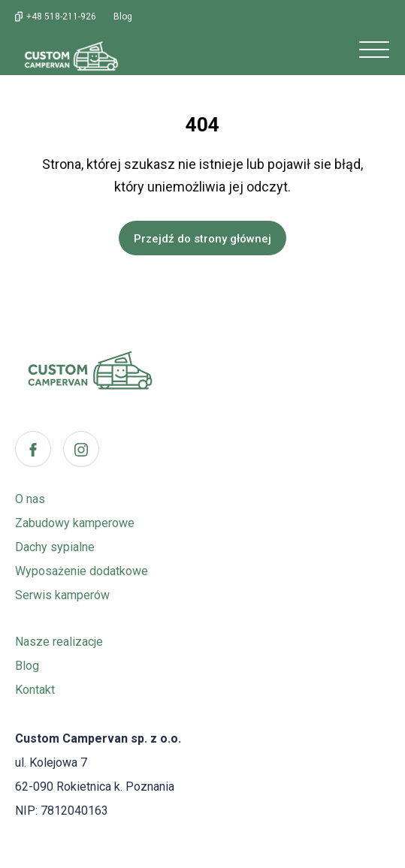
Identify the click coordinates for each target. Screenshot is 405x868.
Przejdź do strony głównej (202, 239)
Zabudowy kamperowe (75, 523)
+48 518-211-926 (61, 17)
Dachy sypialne (55, 547)
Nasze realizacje (59, 642)
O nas (30, 499)
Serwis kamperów (62, 595)
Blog (27, 666)
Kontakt (35, 690)
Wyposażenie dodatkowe (82, 571)
